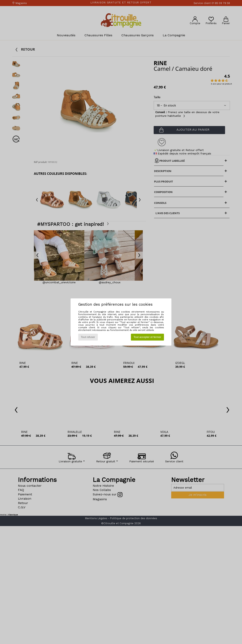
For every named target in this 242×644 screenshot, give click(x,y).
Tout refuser (88, 337)
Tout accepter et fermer (147, 337)
